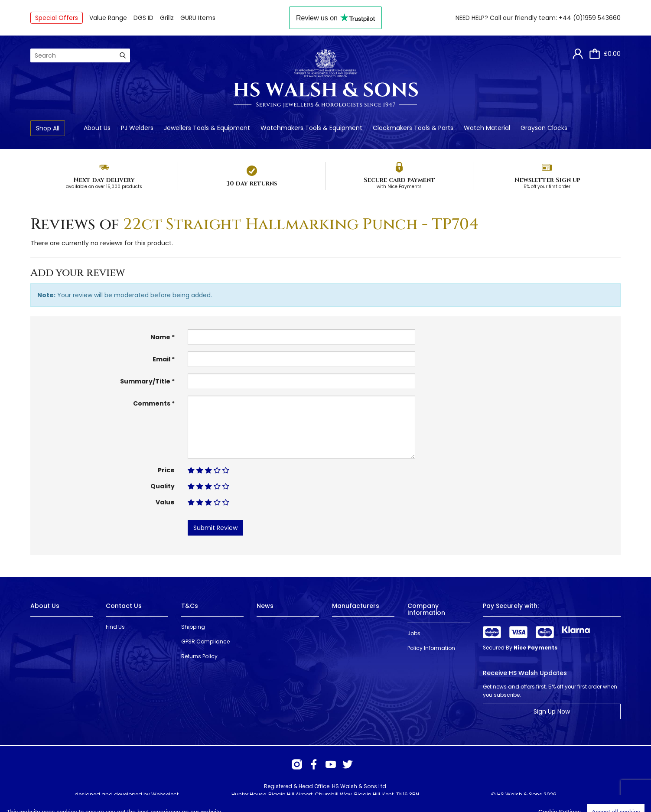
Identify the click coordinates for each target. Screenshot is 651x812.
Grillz (167, 18)
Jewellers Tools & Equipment (207, 128)
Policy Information (431, 648)
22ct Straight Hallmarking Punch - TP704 (301, 224)
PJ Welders (137, 128)
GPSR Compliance (205, 641)
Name (160, 337)
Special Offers (57, 18)
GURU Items (198, 18)
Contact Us (124, 606)
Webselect (165, 794)
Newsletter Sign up (547, 180)
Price (166, 470)
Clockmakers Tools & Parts (413, 128)
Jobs (414, 633)
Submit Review (215, 528)
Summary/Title (145, 381)
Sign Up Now (552, 711)
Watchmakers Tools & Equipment (311, 128)
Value (165, 502)
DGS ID (143, 18)
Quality (163, 486)
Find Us (115, 627)
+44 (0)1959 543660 (590, 18)
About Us (97, 128)
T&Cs (190, 606)
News (265, 606)
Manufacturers (356, 606)
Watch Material (487, 128)
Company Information (426, 609)
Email (161, 359)
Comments (152, 403)
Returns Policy (199, 656)
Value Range (108, 18)
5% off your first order (547, 187)
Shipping (193, 627)
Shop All (48, 128)
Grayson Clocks (544, 128)
